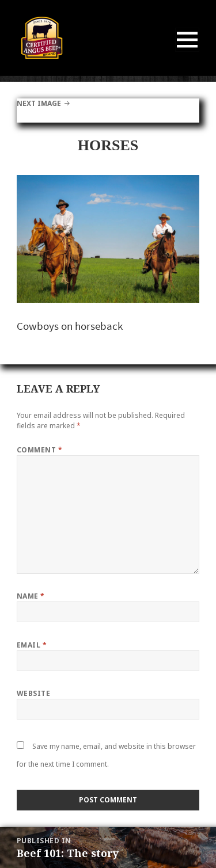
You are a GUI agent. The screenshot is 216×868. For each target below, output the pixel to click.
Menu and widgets (187, 52)
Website (33, 693)
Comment (39, 450)
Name (31, 596)
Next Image (39, 103)
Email (32, 645)
